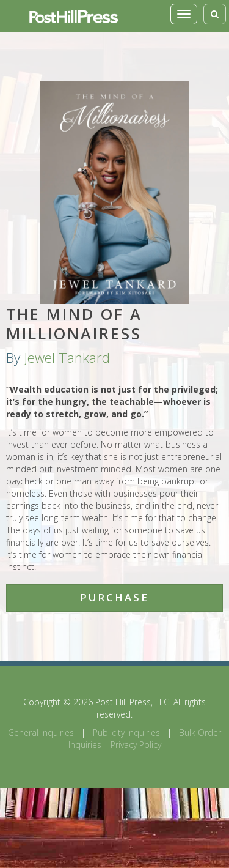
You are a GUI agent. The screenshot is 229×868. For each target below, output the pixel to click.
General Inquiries (41, 733)
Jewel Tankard (67, 358)
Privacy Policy (136, 745)
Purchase (114, 597)
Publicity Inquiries (126, 733)
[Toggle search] (215, 14)
